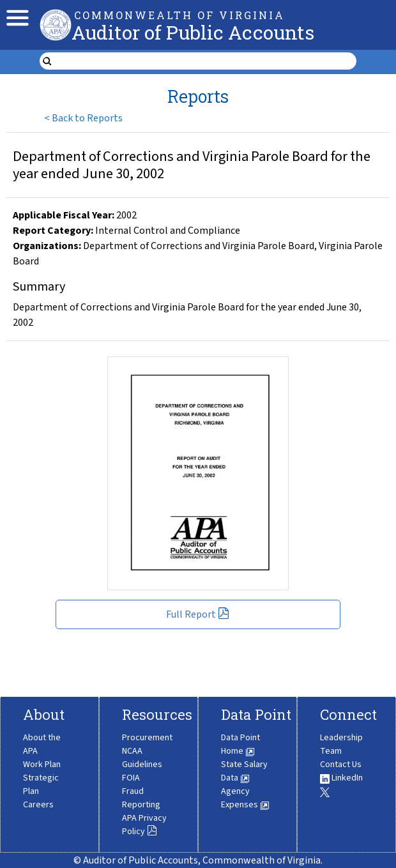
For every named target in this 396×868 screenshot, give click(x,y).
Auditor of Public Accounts (193, 32)
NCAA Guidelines (142, 758)
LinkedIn (341, 778)
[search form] (206, 61)
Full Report (198, 614)
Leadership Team (341, 744)
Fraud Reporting (141, 798)
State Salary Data (244, 771)
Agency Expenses (245, 798)
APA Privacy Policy (144, 825)
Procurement (147, 738)
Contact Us (341, 765)
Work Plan (42, 765)
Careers (38, 805)
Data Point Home (240, 744)
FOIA (131, 778)
